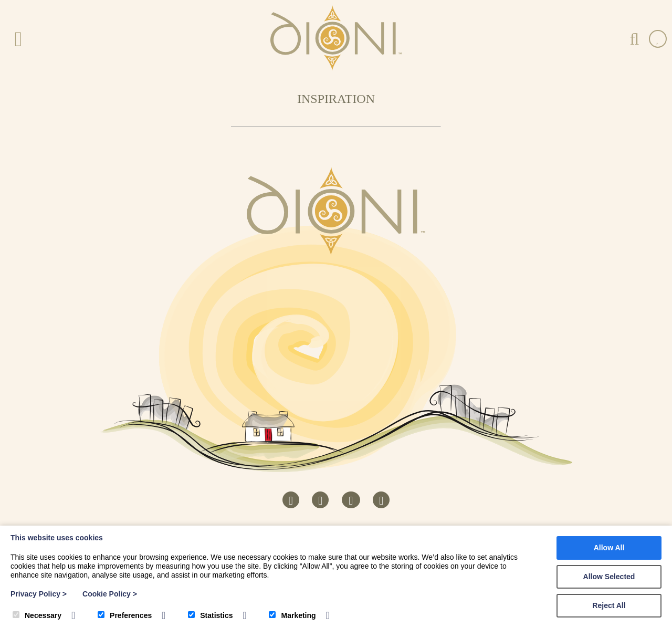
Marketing (292, 615)
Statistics (210, 615)
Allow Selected (609, 577)
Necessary (37, 615)
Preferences (125, 615)
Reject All (609, 605)
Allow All (609, 548)
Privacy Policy (39, 594)
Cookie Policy (110, 594)
